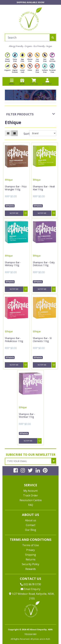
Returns (31, 559)
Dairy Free (15, 58)
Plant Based (7, 58)
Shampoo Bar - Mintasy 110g (13, 264)
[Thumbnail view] (8, 133)
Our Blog (31, 530)
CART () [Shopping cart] (34, 81)
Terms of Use (31, 545)
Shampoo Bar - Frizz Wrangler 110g (16, 188)
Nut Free (45, 58)
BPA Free (37, 69)
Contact (31, 525)
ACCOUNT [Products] (47, 81)
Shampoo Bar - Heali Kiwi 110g (44, 188)
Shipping (30, 555)
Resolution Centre (31, 500)
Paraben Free (52, 69)
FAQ (31, 505)
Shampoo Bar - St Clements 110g (42, 340)
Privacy (30, 550)
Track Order (30, 495)
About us (31, 520)
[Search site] (53, 37)
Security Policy (30, 564)
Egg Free (22, 58)
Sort (26, 134)
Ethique (9, 180)
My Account (30, 491)
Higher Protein (15, 69)
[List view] (14, 133)
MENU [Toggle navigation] (12, 81)
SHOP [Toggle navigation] (22, 81)
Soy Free (37, 58)
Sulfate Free (45, 69)
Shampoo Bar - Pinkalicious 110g (14, 340)
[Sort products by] (43, 133)
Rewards (31, 569)
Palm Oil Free (52, 58)
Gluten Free (30, 58)
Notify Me (14, 213)
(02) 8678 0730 (31, 584)
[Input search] (27, 37)
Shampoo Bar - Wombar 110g (27, 416)
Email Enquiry (30, 589)
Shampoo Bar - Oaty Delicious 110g (44, 264)
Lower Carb (22, 69)
